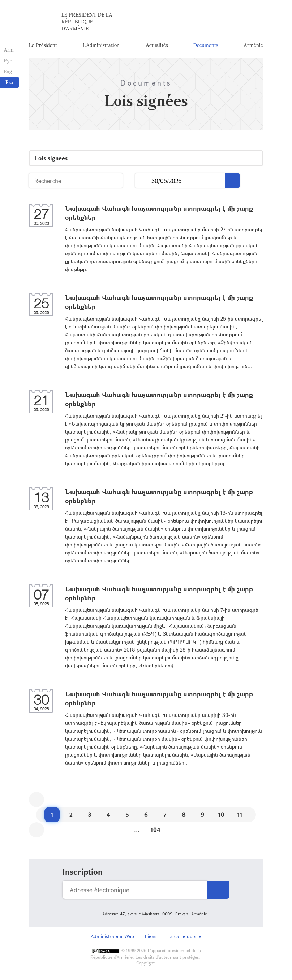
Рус (8, 60)
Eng (8, 71)
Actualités (157, 45)
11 (240, 815)
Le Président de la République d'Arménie (87, 21)
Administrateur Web (112, 936)
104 (156, 830)
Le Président (43, 45)
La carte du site (184, 936)
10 (221, 815)
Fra (9, 82)
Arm (9, 50)
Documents (206, 45)
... (143, 181)
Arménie (253, 45)
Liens (151, 936)
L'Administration (101, 45)
